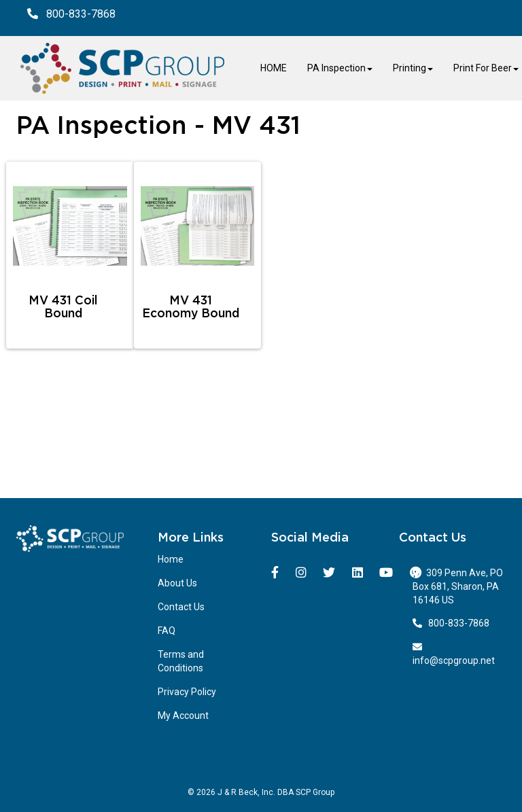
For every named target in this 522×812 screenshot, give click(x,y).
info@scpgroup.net (454, 654)
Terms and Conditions (181, 661)
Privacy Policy (187, 692)
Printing (413, 68)
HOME (274, 68)
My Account (183, 716)
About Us (177, 583)
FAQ (167, 631)
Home (171, 559)
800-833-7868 (451, 623)
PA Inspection (340, 68)
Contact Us (181, 607)
